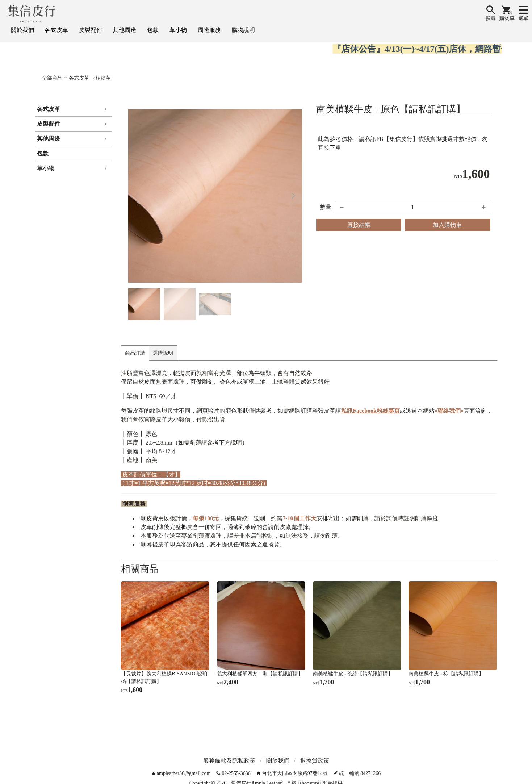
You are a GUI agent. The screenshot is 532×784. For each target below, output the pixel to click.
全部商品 (52, 78)
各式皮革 (56, 30)
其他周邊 (125, 30)
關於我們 (22, 30)
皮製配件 (91, 30)
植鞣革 (103, 78)
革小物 (178, 30)
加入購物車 (447, 225)
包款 (153, 30)
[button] (293, 196)
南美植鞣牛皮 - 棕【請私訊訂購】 (446, 674)
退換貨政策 (315, 761)
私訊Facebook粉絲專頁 (370, 411)
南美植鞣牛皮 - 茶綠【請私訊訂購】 (353, 674)
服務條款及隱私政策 (229, 761)
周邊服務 (209, 30)
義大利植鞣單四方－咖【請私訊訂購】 (260, 674)
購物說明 (243, 30)
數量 (326, 207)
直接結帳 (359, 225)
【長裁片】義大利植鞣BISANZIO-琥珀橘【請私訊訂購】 (164, 677)
